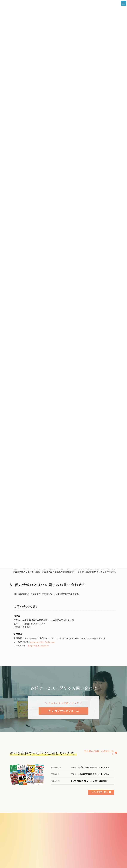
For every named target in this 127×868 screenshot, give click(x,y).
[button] (63, 711)
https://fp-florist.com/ (39, 646)
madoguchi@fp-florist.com (43, 642)
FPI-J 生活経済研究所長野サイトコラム (90, 767)
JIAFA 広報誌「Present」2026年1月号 (89, 781)
